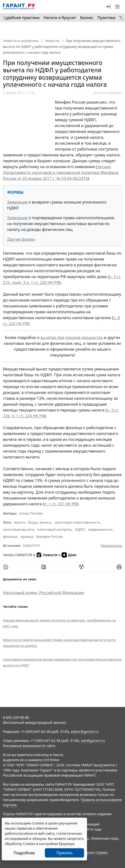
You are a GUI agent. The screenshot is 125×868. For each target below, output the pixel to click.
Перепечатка (111, 546)
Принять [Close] (65, 853)
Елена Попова (31, 513)
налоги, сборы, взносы (33, 522)
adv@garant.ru (93, 741)
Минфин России (50, 537)
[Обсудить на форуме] (81, 567)
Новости (47, 555)
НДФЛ (80, 529)
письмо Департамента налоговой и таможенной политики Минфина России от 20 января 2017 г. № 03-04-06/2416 (61, 173)
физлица (10, 537)
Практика (106, 18)
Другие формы (21, 239)
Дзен (69, 555)
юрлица (27, 537)
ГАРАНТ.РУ (32, 546)
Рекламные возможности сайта (29, 746)
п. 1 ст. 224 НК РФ (28, 416)
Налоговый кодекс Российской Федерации (43, 593)
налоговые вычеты (19, 529)
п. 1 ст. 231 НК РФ (61, 504)
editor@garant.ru (85, 732)
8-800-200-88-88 (16, 717)
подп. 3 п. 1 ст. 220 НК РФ (36, 282)
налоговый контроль (55, 529)
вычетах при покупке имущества (72, 337)
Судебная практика (21, 18)
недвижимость (100, 529)
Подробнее (24, 853)
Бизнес (87, 18)
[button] (108, 7)
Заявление (17, 202)
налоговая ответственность (77, 522)
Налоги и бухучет (60, 18)
